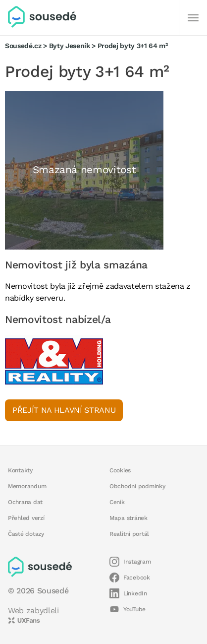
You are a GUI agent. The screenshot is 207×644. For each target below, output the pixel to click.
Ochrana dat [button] (25, 502)
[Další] (193, 18)
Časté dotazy (26, 534)
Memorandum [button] (27, 486)
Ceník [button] (117, 502)
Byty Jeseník (70, 46)
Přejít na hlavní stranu (64, 410)
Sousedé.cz (23, 46)
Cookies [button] (120, 470)
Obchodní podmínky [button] (137, 486)
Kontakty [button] (20, 470)
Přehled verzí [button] (26, 518)
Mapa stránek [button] (129, 518)
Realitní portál (129, 534)
